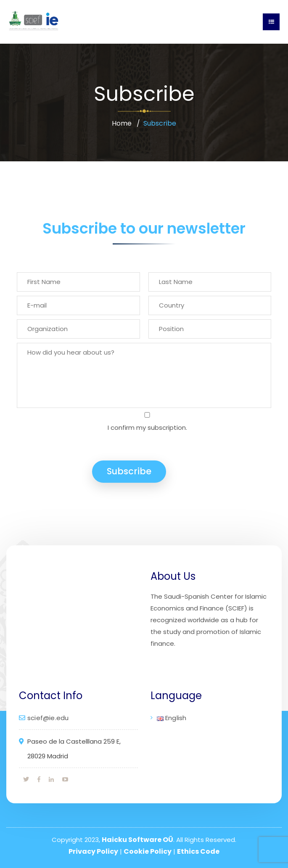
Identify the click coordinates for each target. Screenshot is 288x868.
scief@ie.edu (48, 718)
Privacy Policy (93, 851)
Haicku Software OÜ (137, 840)
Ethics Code (198, 851)
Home (122, 123)
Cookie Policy (148, 851)
